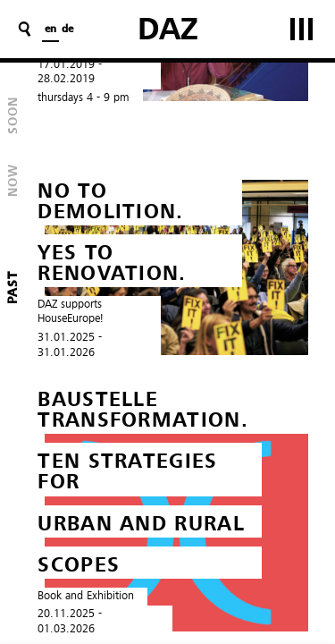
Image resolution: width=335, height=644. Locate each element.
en (50, 30)
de (67, 30)
